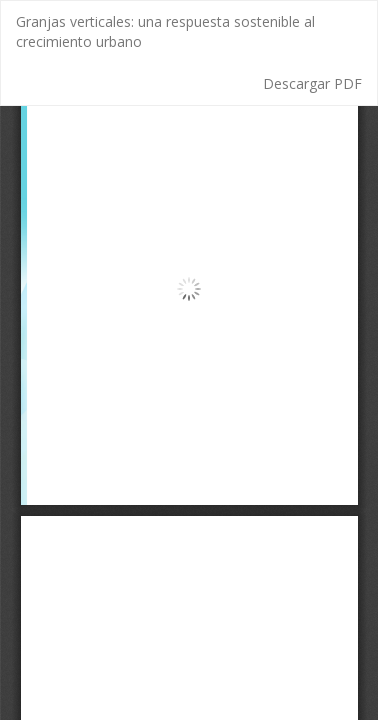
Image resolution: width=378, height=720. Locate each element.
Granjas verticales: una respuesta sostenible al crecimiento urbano (165, 31)
